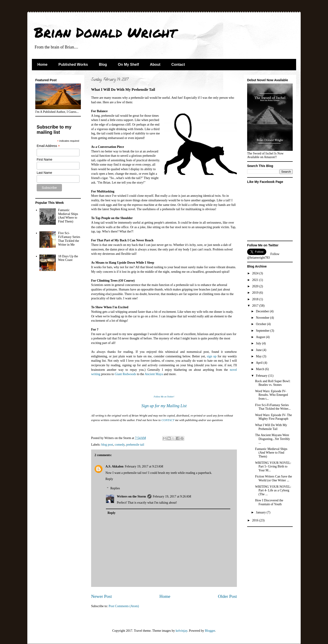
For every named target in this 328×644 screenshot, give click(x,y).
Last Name (44, 173)
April (260, 363)
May (259, 356)
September (263, 331)
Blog (103, 64)
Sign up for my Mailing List (164, 406)
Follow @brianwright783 (263, 256)
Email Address (48, 146)
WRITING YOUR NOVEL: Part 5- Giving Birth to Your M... (273, 467)
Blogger (210, 631)
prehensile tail (135, 445)
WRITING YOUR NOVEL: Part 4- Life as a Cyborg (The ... (273, 491)
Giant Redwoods (126, 374)
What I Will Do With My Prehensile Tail (271, 427)
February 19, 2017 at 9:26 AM (172, 496)
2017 (256, 306)
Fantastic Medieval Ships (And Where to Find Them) (68, 216)
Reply (109, 479)
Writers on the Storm (131, 496)
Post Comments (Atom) (124, 606)
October (261, 324)
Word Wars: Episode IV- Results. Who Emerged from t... (272, 395)
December (263, 311)
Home (42, 64)
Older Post (227, 596)
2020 (256, 286)
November (263, 318)
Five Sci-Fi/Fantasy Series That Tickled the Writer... (273, 407)
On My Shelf (128, 64)
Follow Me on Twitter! (164, 397)
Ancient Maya (154, 374)
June (259, 350)
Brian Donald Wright (105, 32)
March (260, 369)
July (259, 343)
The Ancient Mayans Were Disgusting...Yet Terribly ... (273, 439)
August (261, 337)
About (155, 64)
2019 (256, 293)
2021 (256, 280)
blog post (107, 445)
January (261, 512)
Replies (115, 488)
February (262, 376)
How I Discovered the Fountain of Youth (269, 502)
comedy (119, 445)
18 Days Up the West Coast (68, 258)
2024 (256, 273)
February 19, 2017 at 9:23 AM (144, 466)
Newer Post (101, 596)
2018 (256, 299)
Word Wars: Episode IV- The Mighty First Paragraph (274, 417)
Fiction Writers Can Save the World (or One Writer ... (274, 478)
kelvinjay (181, 631)
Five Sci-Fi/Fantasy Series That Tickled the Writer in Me (69, 239)
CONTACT (168, 420)
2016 (256, 520)
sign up (212, 356)
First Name (44, 159)
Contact (178, 64)
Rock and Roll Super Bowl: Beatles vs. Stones (273, 383)
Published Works (73, 64)
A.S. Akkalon (114, 466)
